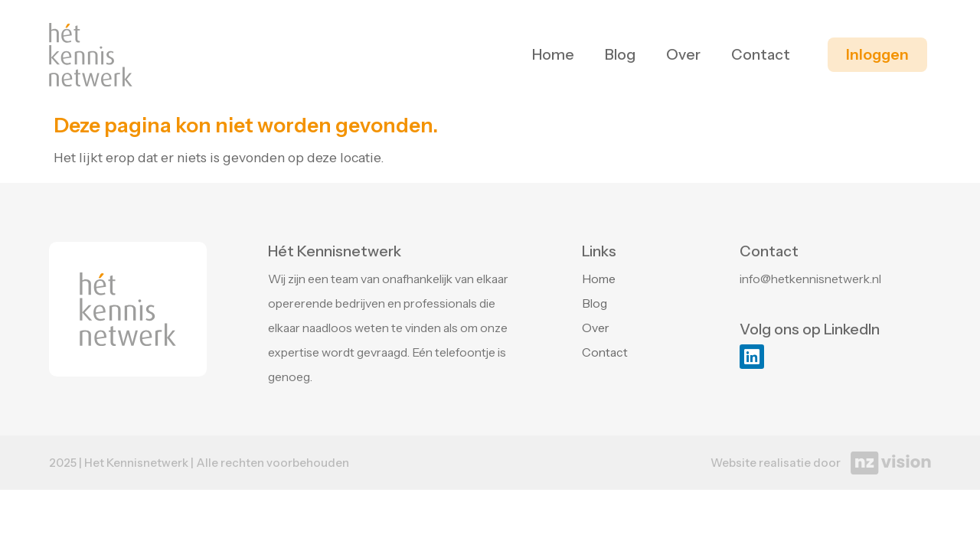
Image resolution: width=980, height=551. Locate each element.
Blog (620, 54)
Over (683, 54)
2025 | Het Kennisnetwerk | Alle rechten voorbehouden (199, 463)
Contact (761, 54)
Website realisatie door (776, 463)
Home (553, 54)
